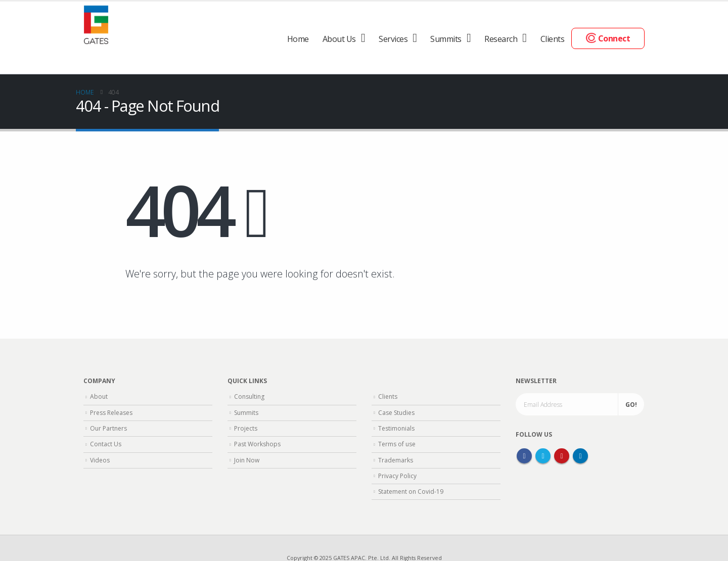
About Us (339, 39)
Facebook (524, 456)
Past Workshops (257, 444)
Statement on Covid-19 (411, 492)
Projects (246, 428)
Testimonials (396, 428)
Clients (553, 39)
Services (393, 39)
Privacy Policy (397, 476)
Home (298, 39)
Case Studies (396, 413)
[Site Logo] (96, 23)
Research (501, 39)
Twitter (543, 456)
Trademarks (396, 460)
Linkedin (580, 456)
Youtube (562, 456)
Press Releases (111, 413)
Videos (100, 460)
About (99, 396)
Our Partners (108, 428)
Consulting (249, 396)
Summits (446, 39)
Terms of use (397, 444)
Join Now (247, 460)
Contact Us (106, 444)
